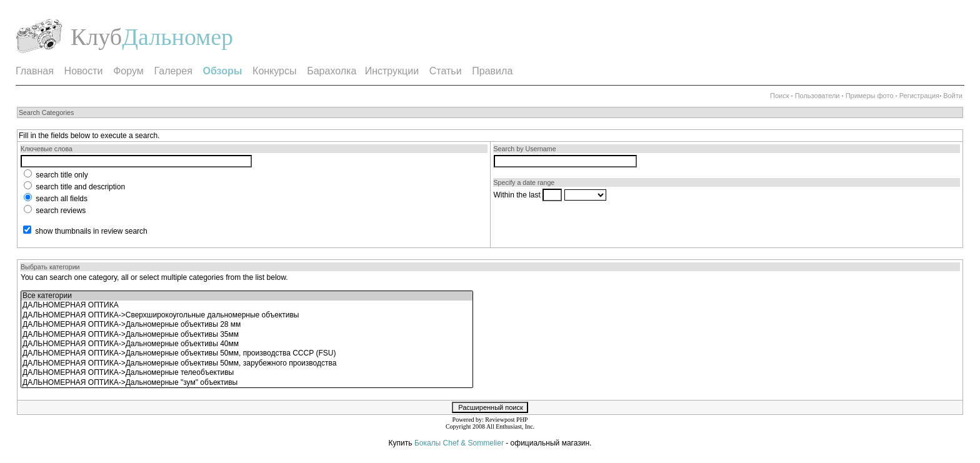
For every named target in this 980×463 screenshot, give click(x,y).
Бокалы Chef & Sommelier (460, 443)
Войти (953, 96)
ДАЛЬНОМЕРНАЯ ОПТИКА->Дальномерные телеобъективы (247, 373)
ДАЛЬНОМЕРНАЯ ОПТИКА (247, 305)
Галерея (173, 71)
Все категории (247, 296)
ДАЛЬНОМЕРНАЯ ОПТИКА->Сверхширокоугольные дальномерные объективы (247, 315)
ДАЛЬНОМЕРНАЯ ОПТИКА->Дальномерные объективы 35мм (247, 335)
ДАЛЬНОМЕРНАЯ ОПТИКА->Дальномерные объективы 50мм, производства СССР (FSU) (247, 353)
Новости (84, 71)
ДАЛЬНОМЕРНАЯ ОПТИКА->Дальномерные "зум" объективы (247, 383)
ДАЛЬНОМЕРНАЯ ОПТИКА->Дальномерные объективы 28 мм (247, 325)
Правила (492, 71)
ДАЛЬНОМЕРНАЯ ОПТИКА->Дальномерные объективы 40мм (247, 344)
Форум (128, 71)
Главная (35, 71)
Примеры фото (870, 96)
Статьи (446, 71)
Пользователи (817, 96)
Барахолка (332, 71)
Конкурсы (274, 71)
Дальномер (177, 37)
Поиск (779, 96)
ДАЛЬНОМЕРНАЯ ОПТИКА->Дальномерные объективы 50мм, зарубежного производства (247, 363)
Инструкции (392, 71)
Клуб (96, 37)
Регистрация (919, 96)
